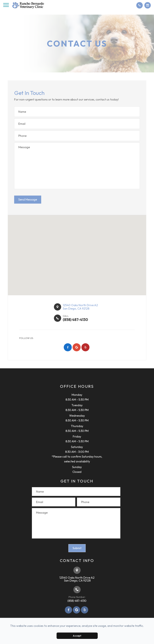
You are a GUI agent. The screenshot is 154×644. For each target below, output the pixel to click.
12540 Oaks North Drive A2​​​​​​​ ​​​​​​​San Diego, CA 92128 (77, 579)
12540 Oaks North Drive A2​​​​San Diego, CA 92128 (80, 307)
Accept (77, 636)
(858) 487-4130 (77, 601)
